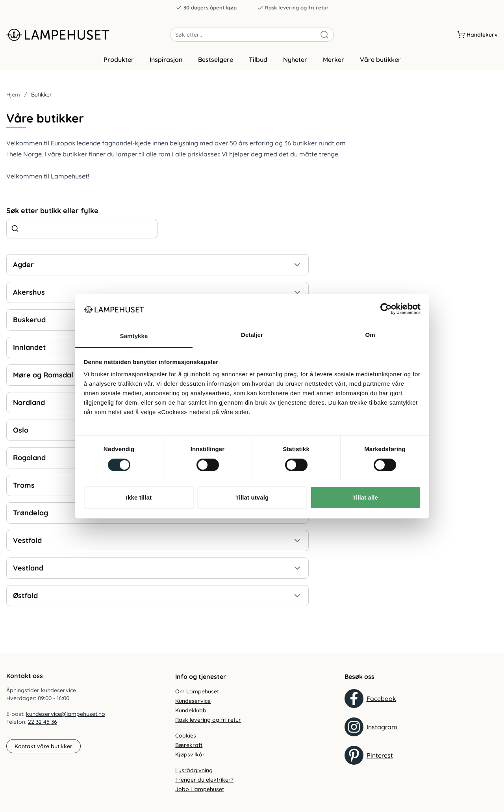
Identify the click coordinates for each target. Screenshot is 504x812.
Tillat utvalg (252, 497)
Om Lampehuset (197, 691)
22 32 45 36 (43, 722)
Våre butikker (380, 60)
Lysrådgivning (194, 770)
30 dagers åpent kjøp (206, 8)
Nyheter (295, 60)
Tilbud (258, 60)
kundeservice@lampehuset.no (66, 714)
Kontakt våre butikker (44, 746)
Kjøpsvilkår (190, 754)
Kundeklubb (191, 710)
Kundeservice (193, 701)
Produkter (119, 60)
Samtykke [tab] (134, 336)
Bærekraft (189, 745)
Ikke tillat (139, 497)
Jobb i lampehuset (200, 789)
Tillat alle (365, 497)
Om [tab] (370, 335)
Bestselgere (216, 60)
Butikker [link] (41, 95)
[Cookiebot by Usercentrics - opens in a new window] (386, 309)
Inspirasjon (166, 60)
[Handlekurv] (477, 35)
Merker (334, 60)
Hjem (13, 95)
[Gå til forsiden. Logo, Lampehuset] (88, 35)
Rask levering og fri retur (293, 8)
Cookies (186, 736)
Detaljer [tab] (252, 335)
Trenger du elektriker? (204, 780)
